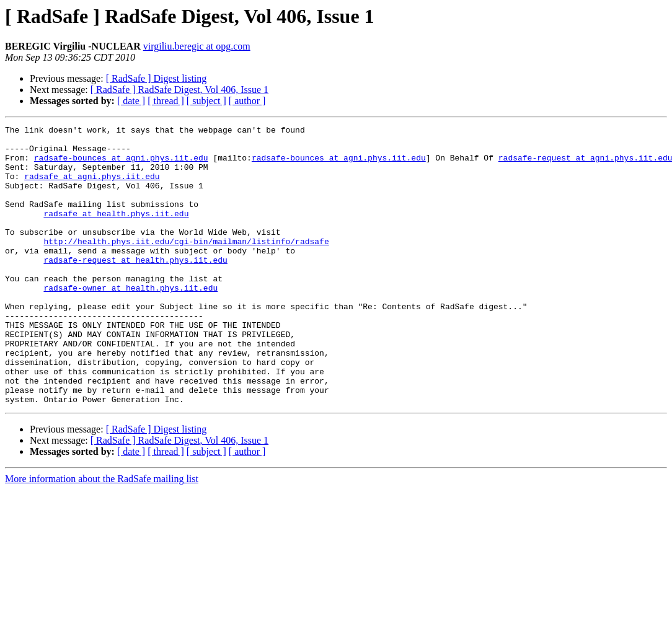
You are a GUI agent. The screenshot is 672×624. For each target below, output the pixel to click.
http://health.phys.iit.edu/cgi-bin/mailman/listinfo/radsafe (186, 265)
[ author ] (247, 101)
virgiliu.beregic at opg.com (197, 46)
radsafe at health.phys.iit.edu (116, 232)
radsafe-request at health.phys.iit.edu (135, 288)
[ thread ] (166, 101)
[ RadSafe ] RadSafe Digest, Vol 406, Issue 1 (179, 90)
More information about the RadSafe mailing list (102, 534)
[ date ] (131, 101)
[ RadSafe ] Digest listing (157, 78)
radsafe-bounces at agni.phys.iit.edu (121, 165)
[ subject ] (206, 101)
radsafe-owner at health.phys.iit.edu (130, 321)
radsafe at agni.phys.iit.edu (92, 187)
